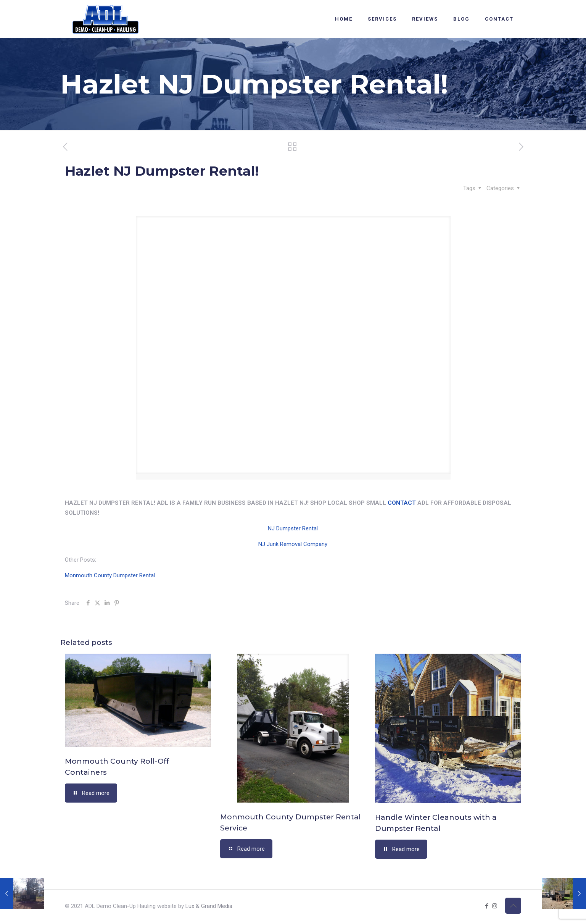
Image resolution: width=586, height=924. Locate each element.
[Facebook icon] (487, 906)
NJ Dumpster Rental (293, 528)
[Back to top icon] (513, 906)
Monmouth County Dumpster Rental (110, 575)
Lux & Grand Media (209, 906)
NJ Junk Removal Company (293, 544)
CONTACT (402, 503)
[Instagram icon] (495, 906)
